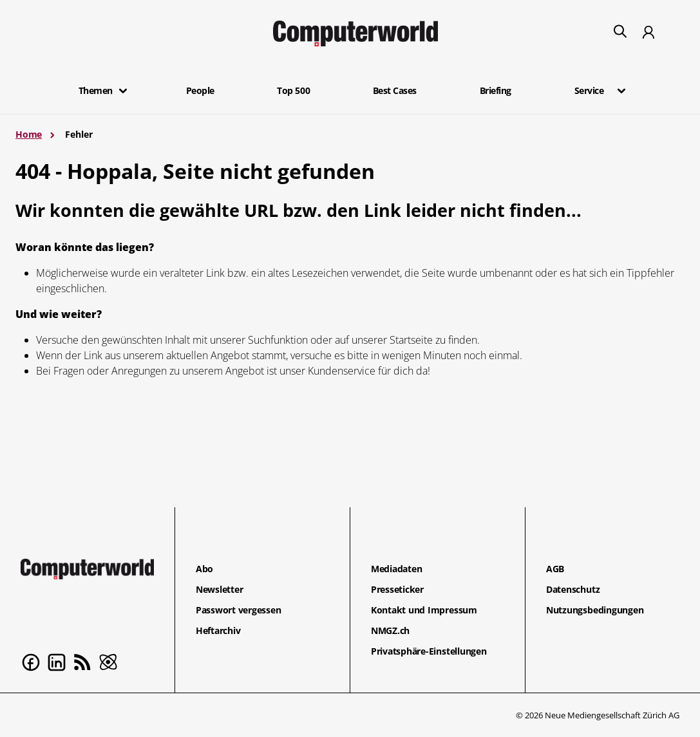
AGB (555, 569)
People (200, 91)
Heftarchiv (218, 630)
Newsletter (220, 589)
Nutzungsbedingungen (595, 610)
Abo (204, 569)
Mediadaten (397, 569)
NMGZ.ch (390, 630)
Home (29, 134)
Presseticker (397, 589)
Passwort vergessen (239, 610)
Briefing (496, 91)
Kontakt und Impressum (424, 610)
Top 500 (293, 91)
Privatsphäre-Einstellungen (429, 651)
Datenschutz (573, 589)
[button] (123, 91)
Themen (96, 91)
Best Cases (395, 91)
